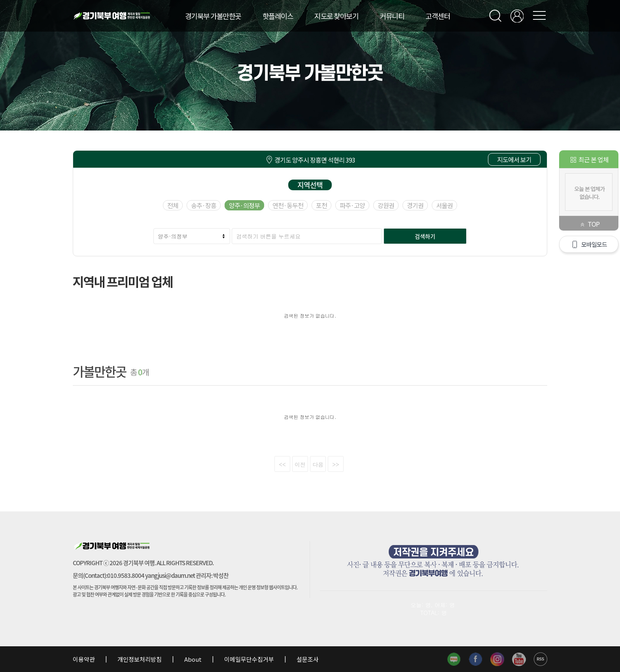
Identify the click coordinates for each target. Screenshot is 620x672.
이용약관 (84, 659)
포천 (321, 205)
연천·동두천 (288, 205)
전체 (173, 205)
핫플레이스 (278, 16)
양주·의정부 (244, 205)
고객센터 (438, 16)
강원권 (386, 205)
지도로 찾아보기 (336, 16)
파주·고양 (352, 205)
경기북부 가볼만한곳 (213, 16)
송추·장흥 (204, 205)
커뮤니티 (392, 16)
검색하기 (425, 236)
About (193, 659)
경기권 (415, 205)
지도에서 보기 (514, 159)
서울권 (444, 205)
